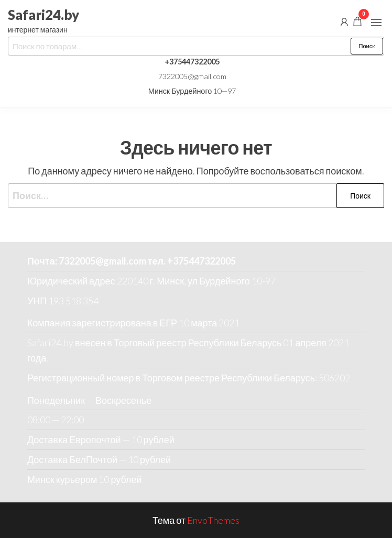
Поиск (367, 46)
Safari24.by (43, 15)
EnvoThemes (213, 520)
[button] (376, 23)
